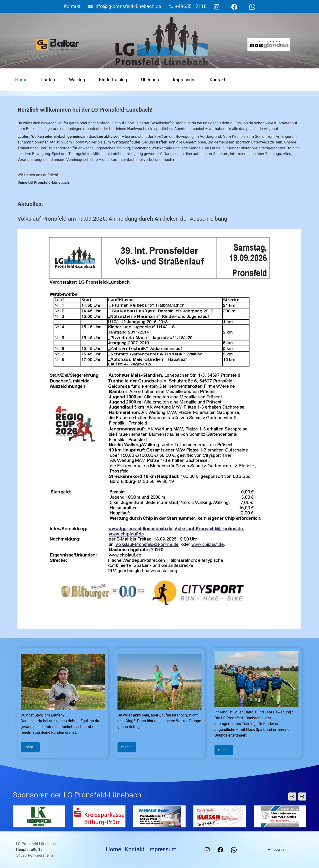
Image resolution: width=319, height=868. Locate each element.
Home (21, 80)
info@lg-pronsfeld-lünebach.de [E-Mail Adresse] (128, 6)
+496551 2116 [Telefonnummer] (191, 6)
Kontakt (217, 80)
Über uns (150, 80)
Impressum (184, 80)
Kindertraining (113, 80)
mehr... (30, 747)
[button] (292, 796)
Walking (77, 80)
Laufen (48, 80)
